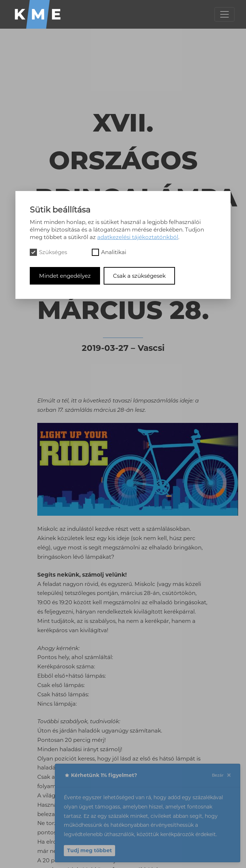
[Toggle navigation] (224, 14)
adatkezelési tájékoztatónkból (138, 237)
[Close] (229, 776)
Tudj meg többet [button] (89, 850)
